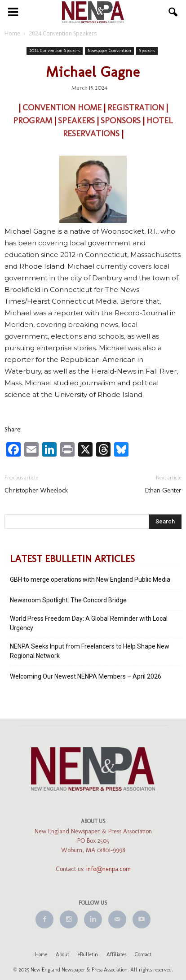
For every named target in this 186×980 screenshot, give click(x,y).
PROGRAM (34, 120)
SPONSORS (121, 120)
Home (41, 954)
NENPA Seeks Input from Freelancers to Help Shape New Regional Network (90, 651)
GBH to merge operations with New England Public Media (90, 579)
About (62, 954)
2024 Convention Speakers (55, 51)
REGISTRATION (137, 107)
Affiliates (116, 954)
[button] (173, 12)
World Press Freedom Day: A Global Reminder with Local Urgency (89, 623)
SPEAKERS (77, 120)
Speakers (147, 51)
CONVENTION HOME (62, 107)
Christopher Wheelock (36, 490)
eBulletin (88, 954)
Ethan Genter (163, 490)
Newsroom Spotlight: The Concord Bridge (68, 600)
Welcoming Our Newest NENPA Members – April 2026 (86, 676)
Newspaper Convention (109, 51)
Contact (143, 954)
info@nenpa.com (108, 869)
